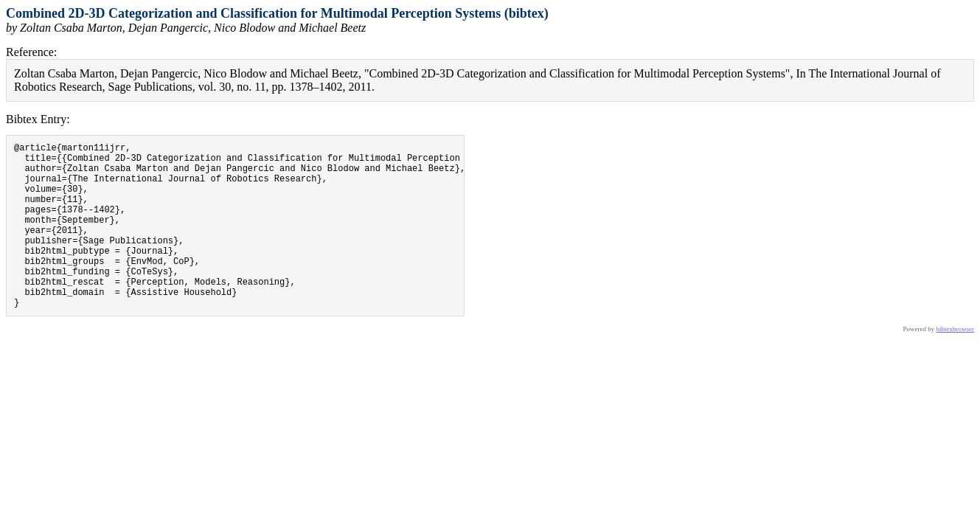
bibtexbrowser (956, 364)
